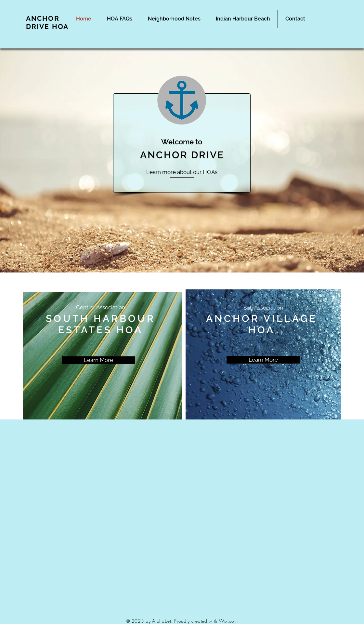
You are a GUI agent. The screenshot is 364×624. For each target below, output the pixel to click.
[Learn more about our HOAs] (182, 172)
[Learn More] (98, 360)
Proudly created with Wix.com (206, 621)
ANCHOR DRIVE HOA (47, 22)
